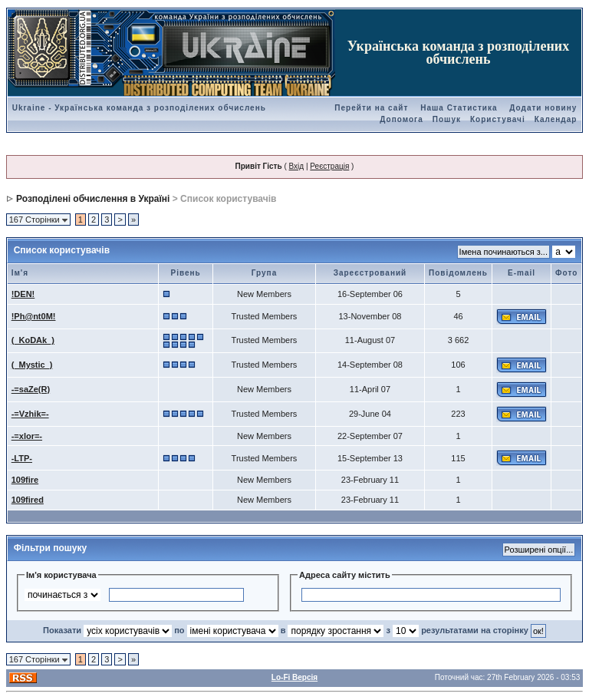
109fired (28, 500)
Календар (556, 119)
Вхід (297, 166)
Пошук (447, 119)
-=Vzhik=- (30, 414)
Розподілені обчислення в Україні (93, 199)
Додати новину (543, 108)
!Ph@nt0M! (34, 316)
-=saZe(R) (31, 389)
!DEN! (23, 294)
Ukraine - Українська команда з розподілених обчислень (139, 108)
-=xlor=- (27, 436)
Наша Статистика (459, 108)
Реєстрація (329, 166)
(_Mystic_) (32, 365)
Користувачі (498, 119)
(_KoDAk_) (33, 340)
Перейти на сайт (371, 108)
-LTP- (22, 458)
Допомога (401, 119)
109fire (25, 480)
